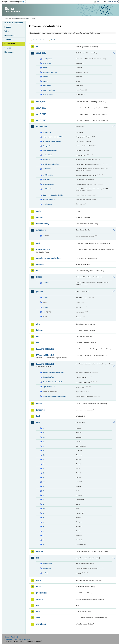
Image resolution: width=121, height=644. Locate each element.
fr (43, 477)
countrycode (47, 59)
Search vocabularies (39, 40)
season (45, 81)
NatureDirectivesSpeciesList (53, 195)
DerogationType (48, 377)
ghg (38, 324)
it (43, 491)
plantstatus (47, 568)
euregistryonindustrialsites (48, 258)
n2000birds (47, 169)
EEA (14, 2)
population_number (50, 72)
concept (46, 297)
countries (46, 283)
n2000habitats (48, 175)
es (43, 468)
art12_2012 (41, 53)
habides (40, 330)
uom (38, 612)
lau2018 (40, 552)
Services (8, 48)
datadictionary (43, 224)
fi (43, 473)
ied (38, 343)
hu (44, 482)
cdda (38, 211)
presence (46, 77)
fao (38, 271)
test (38, 605)
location (46, 68)
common (40, 217)
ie (43, 486)
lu (43, 500)
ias (37, 336)
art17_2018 (41, 120)
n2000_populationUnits (51, 164)
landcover (41, 410)
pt (43, 522)
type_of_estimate (49, 90)
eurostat (40, 264)
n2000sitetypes (48, 184)
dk (44, 455)
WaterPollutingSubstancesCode (54, 396)
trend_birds (47, 86)
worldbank (41, 624)
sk (43, 540)
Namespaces (9, 52)
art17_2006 (41, 108)
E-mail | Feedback (11, 637)
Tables (7, 31)
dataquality (47, 146)
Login (98, 2)
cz (43, 446)
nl (43, 513)
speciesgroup (48, 204)
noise (39, 587)
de (44, 451)
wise (38, 618)
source (45, 307)
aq (37, 47)
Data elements (10, 35)
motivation (46, 160)
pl (43, 518)
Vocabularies (10, 44)
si (43, 536)
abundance (47, 133)
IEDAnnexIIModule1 (45, 349)
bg (44, 437)
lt (43, 495)
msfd (38, 580)
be (44, 433)
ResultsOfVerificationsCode (53, 382)
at (43, 428)
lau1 (38, 416)
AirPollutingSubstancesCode (53, 372)
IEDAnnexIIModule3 (45, 355)
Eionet (14, 18)
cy (43, 442)
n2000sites (46, 180)
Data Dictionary (22, 18)
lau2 (38, 422)
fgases (39, 277)
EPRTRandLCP (43, 249)
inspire (39, 404)
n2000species (48, 189)
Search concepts (56, 40)
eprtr (38, 243)
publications (42, 593)
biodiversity (41, 127)
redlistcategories (49, 200)
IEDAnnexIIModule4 (45, 364)
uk (44, 544)
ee (43, 459)
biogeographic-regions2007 (53, 137)
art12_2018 (41, 102)
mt (44, 509)
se (43, 531)
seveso (39, 599)
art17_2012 (41, 114)
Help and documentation (14, 23)
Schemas (8, 39)
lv (43, 504)
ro (43, 527)
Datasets (8, 27)
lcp (38, 558)
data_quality (47, 63)
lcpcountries (47, 564)
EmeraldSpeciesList (50, 150)
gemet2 (39, 292)
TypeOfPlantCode (49, 387)
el (43, 464)
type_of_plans (48, 95)
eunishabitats (48, 155)
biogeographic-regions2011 (53, 141)
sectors (45, 573)
